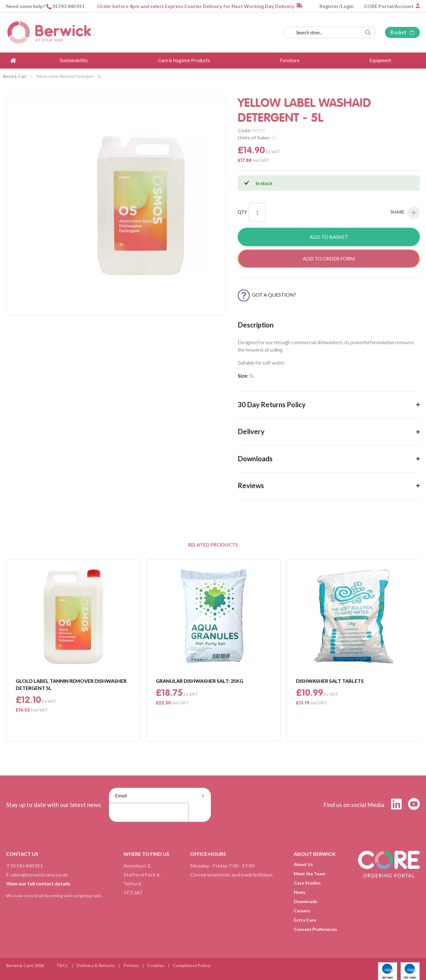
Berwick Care (15, 76)
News (300, 892)
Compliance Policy (192, 965)
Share (405, 213)
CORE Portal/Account (389, 6)
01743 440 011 (69, 6)
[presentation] (148, 813)
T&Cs (62, 965)
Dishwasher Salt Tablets (330, 681)
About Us (303, 864)
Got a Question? (267, 295)
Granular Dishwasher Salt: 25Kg (200, 681)
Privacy (131, 965)
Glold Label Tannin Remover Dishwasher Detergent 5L (71, 684)
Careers (302, 911)
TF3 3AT (133, 892)
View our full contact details (38, 883)
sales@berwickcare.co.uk (39, 874)
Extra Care (305, 920)
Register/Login (336, 6)
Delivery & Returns (96, 965)
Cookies (156, 965)
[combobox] (329, 32)
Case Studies (307, 883)
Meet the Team (310, 874)
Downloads (306, 901)
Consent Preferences (315, 929)
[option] (73, 650)
